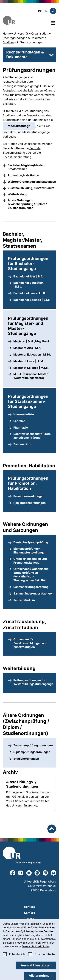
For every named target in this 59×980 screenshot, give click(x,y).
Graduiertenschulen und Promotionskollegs (30, 561)
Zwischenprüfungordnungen (33, 745)
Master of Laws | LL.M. (29, 361)
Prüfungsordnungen (30, 42)
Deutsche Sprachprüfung (31, 542)
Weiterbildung (17, 194)
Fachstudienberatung (17, 157)
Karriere (30, 913)
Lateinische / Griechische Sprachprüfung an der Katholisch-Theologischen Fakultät (31, 575)
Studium (8, 42)
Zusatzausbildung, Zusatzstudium (31, 188)
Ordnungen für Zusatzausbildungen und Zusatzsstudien (30, 643)
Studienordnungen (26, 759)
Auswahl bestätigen (36, 965)
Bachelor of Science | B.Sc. (32, 300)
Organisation (40, 34)
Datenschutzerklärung (36, 946)
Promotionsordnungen (29, 496)
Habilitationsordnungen (29, 503)
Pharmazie (21, 428)
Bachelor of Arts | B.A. (28, 276)
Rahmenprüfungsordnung (31, 587)
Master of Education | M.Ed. (32, 355)
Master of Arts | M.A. (27, 348)
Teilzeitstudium (24, 600)
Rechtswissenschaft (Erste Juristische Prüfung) (32, 436)
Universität (21, 34)
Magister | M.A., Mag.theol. (32, 341)
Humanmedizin (24, 414)
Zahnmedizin (22, 444)
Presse (29, 919)
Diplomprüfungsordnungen (32, 752)
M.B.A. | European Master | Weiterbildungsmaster (31, 376)
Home (7, 34)
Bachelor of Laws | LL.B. (30, 293)
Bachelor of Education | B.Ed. (28, 285)
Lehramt (19, 421)
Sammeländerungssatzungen (33, 593)
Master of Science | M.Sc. (31, 368)
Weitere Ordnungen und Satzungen (32, 182)
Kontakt (29, 907)
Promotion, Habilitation (23, 175)
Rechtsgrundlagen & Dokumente (24, 38)
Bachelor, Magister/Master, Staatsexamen (26, 167)
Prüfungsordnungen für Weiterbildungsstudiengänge (33, 682)
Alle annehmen (40, 976)
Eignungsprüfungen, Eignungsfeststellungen (30, 551)
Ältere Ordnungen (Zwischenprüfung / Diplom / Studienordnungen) (27, 204)
